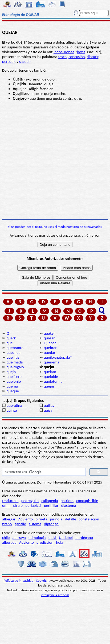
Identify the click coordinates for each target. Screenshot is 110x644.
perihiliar (51, 505)
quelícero (14, 377)
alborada (9, 542)
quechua (13, 352)
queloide (51, 377)
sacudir (25, 62)
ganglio (20, 524)
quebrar (50, 348)
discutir (93, 57)
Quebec (50, 343)
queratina (14, 405)
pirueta (41, 519)
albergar (9, 519)
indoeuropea (64, 52)
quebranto (15, 348)
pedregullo (30, 501)
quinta (12, 410)
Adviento (25, 519)
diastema (69, 505)
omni (6, 505)
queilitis (13, 357)
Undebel (66, 538)
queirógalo (15, 367)
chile (6, 538)
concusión (77, 57)
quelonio (14, 381)
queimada (15, 362)
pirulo (18, 505)
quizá (48, 410)
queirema (51, 362)
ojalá (53, 538)
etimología (37, 538)
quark (11, 338)
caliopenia (50, 501)
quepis (49, 386)
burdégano (84, 538)
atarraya (19, 538)
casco (62, 57)
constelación (89, 519)
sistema (35, 524)
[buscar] (43, 472)
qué (9, 343)
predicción (45, 542)
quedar (50, 352)
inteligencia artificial (55, 595)
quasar (49, 338)
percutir (8, 62)
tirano (7, 524)
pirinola (56, 519)
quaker (49, 333)
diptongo (51, 524)
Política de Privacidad (19, 580)
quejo (11, 372)
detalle (71, 519)
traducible (10, 501)
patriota (67, 501)
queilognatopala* (58, 357)
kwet (81, 52)
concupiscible (87, 501)
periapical (33, 505)
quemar (13, 386)
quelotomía (53, 381)
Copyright (43, 580)
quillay (49, 405)
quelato (50, 372)
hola (60, 542)
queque (13, 391)
